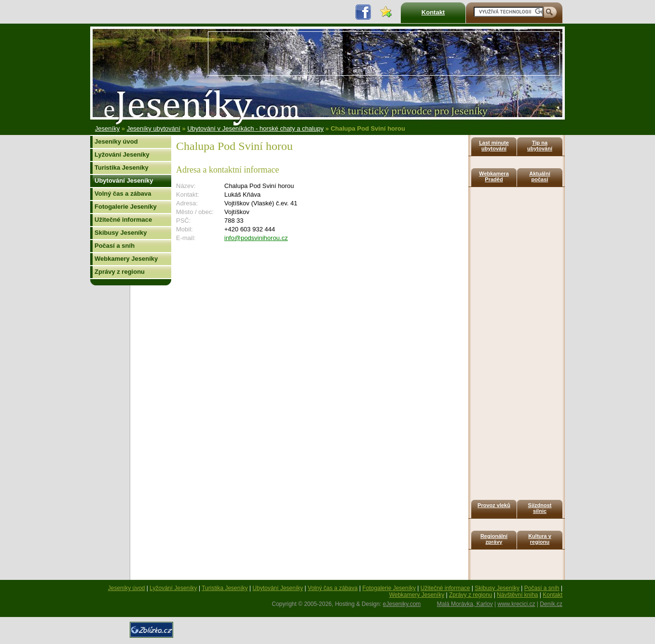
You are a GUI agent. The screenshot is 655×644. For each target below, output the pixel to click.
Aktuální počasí (539, 176)
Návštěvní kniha (517, 595)
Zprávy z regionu (120, 272)
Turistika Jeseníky (122, 168)
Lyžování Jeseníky (122, 154)
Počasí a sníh (115, 246)
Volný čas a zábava (123, 194)
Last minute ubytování (494, 146)
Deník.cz (551, 604)
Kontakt (433, 12)
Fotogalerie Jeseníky (126, 207)
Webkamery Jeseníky (126, 259)
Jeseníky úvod (116, 141)
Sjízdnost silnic (540, 508)
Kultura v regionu (540, 539)
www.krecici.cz (517, 604)
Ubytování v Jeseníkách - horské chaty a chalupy (255, 128)
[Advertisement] (384, 54)
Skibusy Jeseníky (121, 233)
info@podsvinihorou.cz (256, 238)
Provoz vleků (494, 505)
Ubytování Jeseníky (124, 181)
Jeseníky (107, 128)
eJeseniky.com (402, 604)
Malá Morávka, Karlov (465, 604)
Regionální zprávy (494, 539)
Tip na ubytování (540, 146)
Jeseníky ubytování (154, 128)
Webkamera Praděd (494, 176)
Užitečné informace (123, 220)
